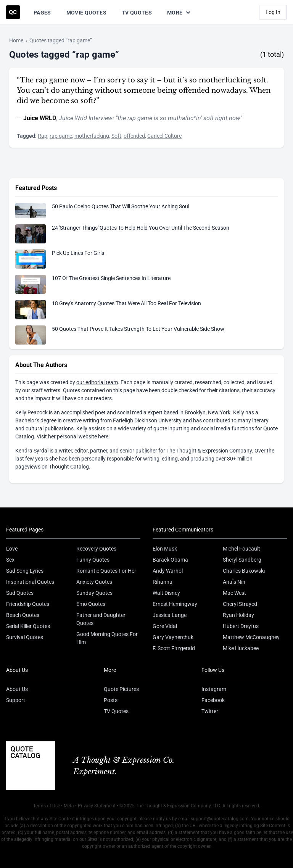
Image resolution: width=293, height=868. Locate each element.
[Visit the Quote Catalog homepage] (13, 12)
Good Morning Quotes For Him (107, 638)
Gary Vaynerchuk (173, 637)
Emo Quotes (91, 604)
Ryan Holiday (238, 615)
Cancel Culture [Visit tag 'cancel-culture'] (164, 136)
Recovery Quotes (96, 549)
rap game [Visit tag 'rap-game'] (61, 136)
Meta (69, 806)
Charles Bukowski (244, 571)
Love (12, 549)
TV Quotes (137, 13)
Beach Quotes (23, 615)
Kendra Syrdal (32, 451)
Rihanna (163, 582)
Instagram (214, 689)
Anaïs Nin (234, 582)
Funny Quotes (93, 560)
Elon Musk (165, 549)
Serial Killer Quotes (28, 626)
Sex (10, 560)
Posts (111, 700)
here (103, 436)
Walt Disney (166, 593)
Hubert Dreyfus (241, 626)
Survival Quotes (25, 637)
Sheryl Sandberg (242, 560)
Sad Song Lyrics (25, 571)
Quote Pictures (121, 689)
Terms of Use (47, 806)
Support (16, 700)
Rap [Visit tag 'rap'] (43, 136)
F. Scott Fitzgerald (174, 648)
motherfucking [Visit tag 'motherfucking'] (92, 136)
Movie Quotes (86, 13)
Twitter (210, 711)
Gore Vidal (165, 626)
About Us (17, 689)
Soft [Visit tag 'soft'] (116, 136)
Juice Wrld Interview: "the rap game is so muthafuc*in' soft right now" (151, 118)
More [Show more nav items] (179, 13)
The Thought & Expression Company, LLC (178, 806)
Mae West (234, 593)
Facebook (213, 700)
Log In (273, 12)
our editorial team (97, 382)
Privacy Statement (97, 806)
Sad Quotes (20, 593)
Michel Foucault (241, 549)
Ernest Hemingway (175, 604)
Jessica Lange (170, 615)
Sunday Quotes (94, 593)
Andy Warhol (168, 571)
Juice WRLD (40, 118)
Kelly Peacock (31, 412)
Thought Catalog (69, 467)
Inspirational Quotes (30, 582)
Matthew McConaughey (251, 637)
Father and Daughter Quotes (101, 619)
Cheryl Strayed (240, 604)
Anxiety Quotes (94, 582)
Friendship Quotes (28, 604)
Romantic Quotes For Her (106, 571)
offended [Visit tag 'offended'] (134, 136)
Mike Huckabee (241, 648)
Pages (42, 13)
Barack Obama (170, 560)
